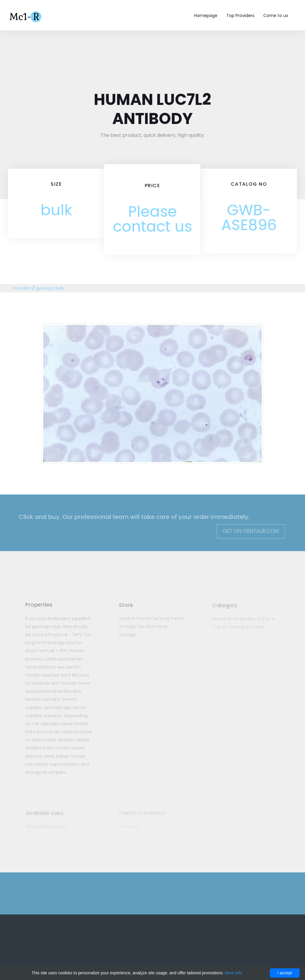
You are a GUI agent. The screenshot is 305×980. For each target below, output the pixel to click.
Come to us (276, 15)
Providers (22, 288)
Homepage (206, 15)
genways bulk (50, 288)
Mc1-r (26, 16)
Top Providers (240, 15)
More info (234, 973)
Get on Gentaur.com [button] (247, 531)
